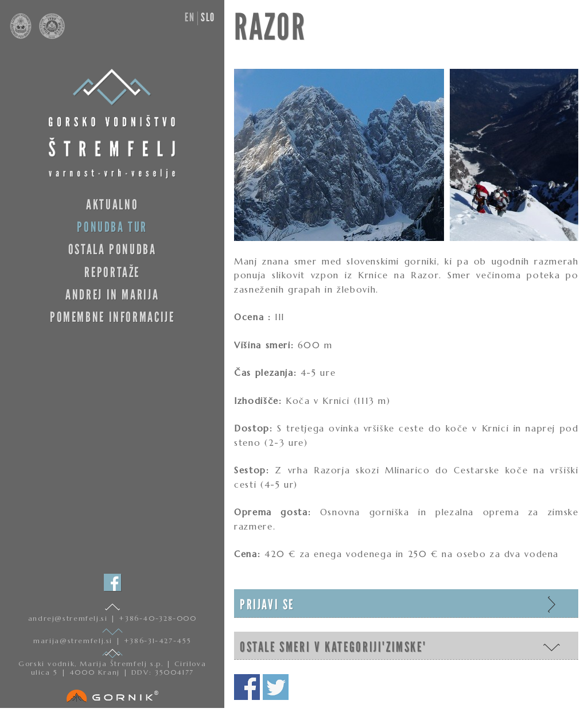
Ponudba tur (112, 227)
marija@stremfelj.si (74, 641)
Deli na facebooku (247, 687)
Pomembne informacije (112, 317)
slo (208, 17)
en (190, 17)
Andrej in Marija (112, 295)
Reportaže (112, 272)
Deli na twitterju (276, 687)
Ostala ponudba (112, 249)
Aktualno (112, 205)
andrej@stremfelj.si (69, 618)
